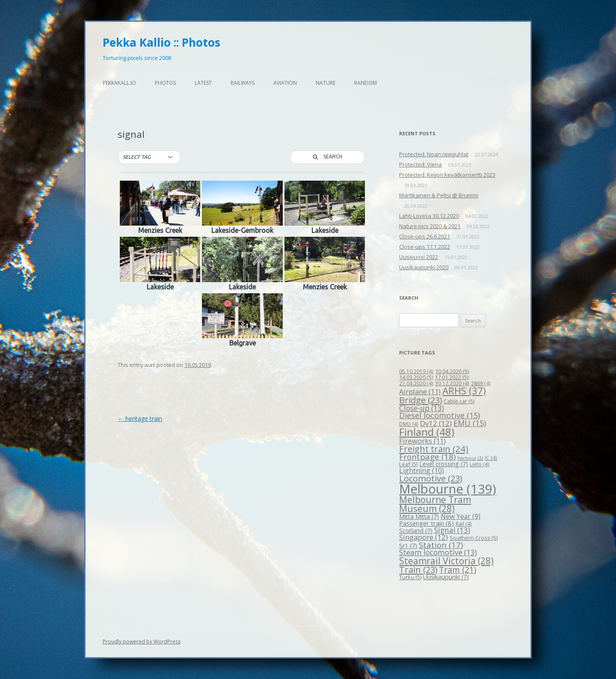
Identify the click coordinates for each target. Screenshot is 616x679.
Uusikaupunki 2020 (424, 267)
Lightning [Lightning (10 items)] (422, 471)
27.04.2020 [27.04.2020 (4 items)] (416, 383)
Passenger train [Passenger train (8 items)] (426, 523)
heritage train (140, 418)
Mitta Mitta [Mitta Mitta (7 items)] (419, 517)
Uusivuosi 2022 (419, 257)
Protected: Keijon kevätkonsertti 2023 (447, 175)
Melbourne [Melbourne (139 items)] (448, 489)
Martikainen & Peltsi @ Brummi (439, 195)
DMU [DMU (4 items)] (409, 424)
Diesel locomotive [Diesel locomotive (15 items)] (440, 415)
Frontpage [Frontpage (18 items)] (427, 457)
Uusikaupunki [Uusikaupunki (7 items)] (446, 577)
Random (366, 83)
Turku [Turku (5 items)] (410, 577)
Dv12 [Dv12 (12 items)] (436, 423)
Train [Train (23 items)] (418, 570)
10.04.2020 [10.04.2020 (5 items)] (452, 371)
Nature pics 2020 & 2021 (430, 226)
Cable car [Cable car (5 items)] (459, 401)
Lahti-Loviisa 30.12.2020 (429, 216)
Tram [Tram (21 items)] (458, 570)
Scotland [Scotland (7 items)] (416, 531)
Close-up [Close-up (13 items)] (422, 408)
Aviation (285, 83)
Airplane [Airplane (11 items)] (420, 392)
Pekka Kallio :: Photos (161, 42)
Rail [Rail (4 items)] (464, 524)
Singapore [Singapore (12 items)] (423, 537)
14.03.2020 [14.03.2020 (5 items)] (416, 377)
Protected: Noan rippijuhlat (434, 154)
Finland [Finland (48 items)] (427, 432)
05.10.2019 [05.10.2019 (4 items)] (416, 371)
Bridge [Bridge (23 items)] (421, 400)
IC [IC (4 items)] (491, 458)
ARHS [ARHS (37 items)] (464, 391)
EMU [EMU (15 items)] (470, 423)
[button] (149, 157)
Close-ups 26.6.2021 (425, 236)
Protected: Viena (421, 164)
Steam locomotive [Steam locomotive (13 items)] (438, 552)
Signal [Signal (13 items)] (452, 530)
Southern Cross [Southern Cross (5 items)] (474, 538)
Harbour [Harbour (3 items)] (470, 458)
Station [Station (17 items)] (441, 545)
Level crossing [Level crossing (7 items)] (444, 464)
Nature (326, 83)
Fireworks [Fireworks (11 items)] (422, 441)
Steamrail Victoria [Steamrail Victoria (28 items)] (446, 561)
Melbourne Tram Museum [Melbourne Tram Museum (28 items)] (435, 504)
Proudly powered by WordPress (142, 642)
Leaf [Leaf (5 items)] (408, 464)
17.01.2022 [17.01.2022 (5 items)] (452, 377)
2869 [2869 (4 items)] (481, 383)
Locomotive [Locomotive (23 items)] (431, 478)
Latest (203, 83)
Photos (165, 83)
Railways (243, 83)
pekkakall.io (119, 83)
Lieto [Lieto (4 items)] (480, 464)
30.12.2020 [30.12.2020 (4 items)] (452, 383)
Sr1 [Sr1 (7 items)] (408, 546)
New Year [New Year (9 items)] (461, 516)
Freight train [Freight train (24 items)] (434, 449)
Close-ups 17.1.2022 (425, 247)
